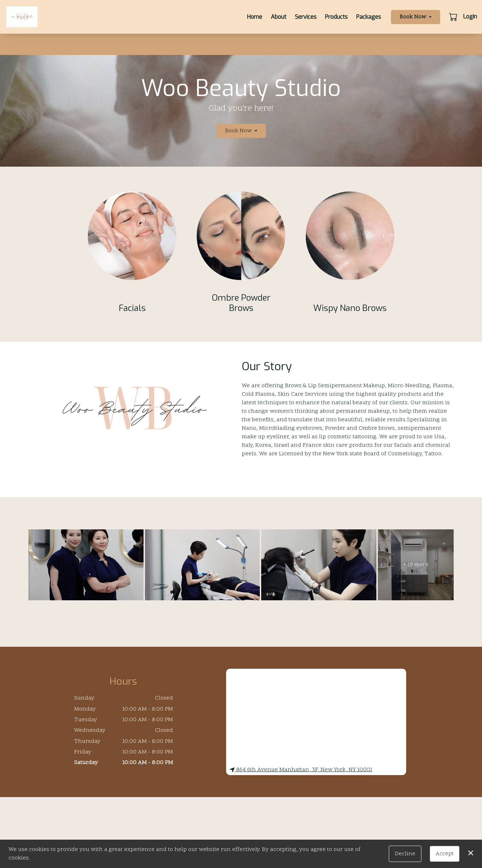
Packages (369, 17)
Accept (445, 854)
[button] (454, 17)
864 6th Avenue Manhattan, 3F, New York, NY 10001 (301, 770)
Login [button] (470, 16)
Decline (405, 854)
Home (255, 17)
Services (306, 17)
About (279, 17)
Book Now (413, 17)
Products (336, 17)
